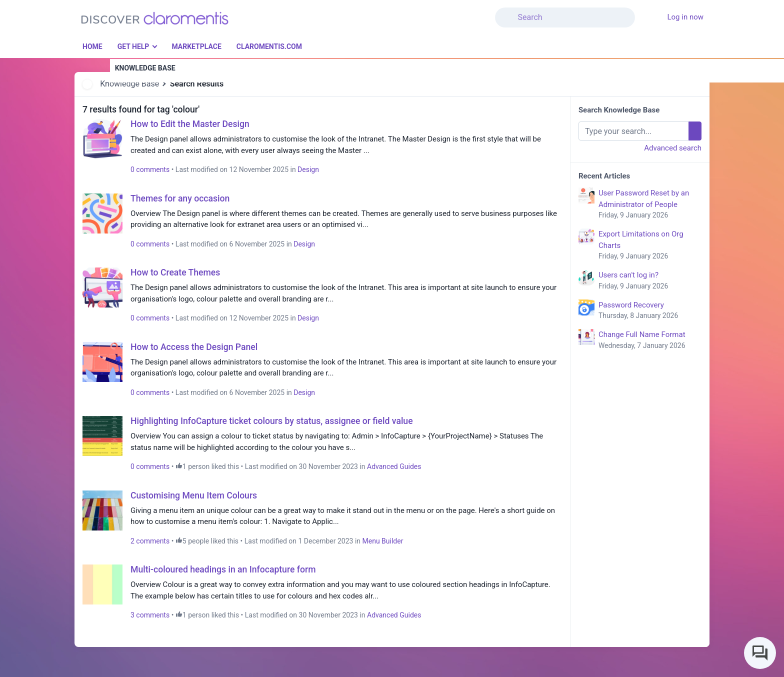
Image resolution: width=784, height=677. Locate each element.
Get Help (133, 46)
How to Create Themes (175, 272)
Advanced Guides (394, 466)
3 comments (150, 615)
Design (308, 169)
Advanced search (673, 148)
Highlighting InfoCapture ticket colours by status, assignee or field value (272, 421)
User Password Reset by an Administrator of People (650, 204)
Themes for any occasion (180, 198)
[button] (641, 11)
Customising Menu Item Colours (194, 495)
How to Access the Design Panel (194, 347)
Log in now (685, 17)
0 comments (150, 169)
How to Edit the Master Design (190, 124)
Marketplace (196, 46)
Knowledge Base (129, 84)
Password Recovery (650, 311)
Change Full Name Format (650, 340)
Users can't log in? (650, 281)
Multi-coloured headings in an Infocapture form (223, 569)
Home (92, 46)
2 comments (150, 541)
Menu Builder (383, 541)
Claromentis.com (269, 46)
